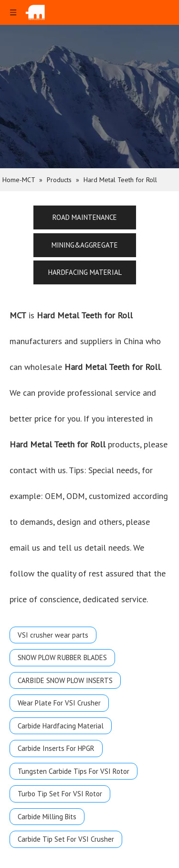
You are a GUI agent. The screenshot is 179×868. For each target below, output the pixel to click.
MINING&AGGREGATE (85, 245)
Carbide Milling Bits (47, 817)
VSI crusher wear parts (53, 635)
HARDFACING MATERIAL (85, 272)
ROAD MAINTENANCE (85, 217)
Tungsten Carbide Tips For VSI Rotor (74, 771)
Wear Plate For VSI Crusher (59, 703)
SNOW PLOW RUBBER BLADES (62, 657)
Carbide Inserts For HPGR (56, 748)
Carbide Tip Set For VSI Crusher (66, 839)
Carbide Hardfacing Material (61, 726)
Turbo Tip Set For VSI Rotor (60, 794)
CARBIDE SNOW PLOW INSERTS (65, 680)
